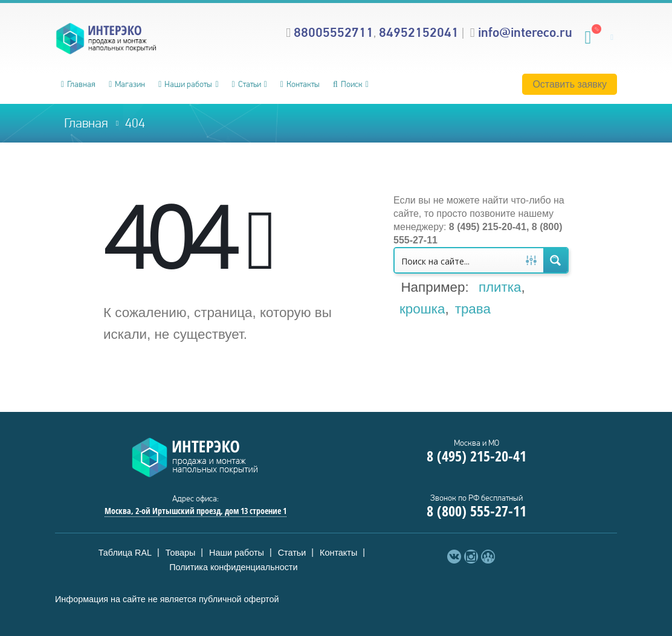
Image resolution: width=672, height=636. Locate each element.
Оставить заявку (570, 84)
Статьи (247, 84)
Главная (78, 84)
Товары (181, 553)
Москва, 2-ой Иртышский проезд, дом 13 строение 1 (195, 511)
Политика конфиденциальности (233, 567)
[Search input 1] (457, 260)
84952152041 (419, 32)
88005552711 (334, 32)
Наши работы (185, 84)
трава (473, 309)
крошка (422, 309)
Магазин (127, 84)
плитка (500, 287)
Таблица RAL (125, 553)
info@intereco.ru (525, 32)
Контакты (300, 84)
